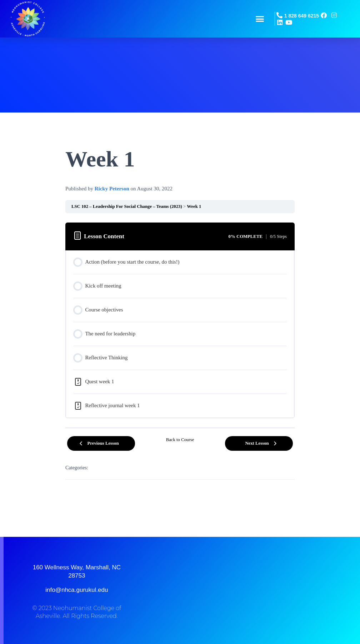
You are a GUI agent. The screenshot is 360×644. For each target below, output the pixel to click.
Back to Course (180, 440)
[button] (260, 19)
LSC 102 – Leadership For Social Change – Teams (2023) (127, 206)
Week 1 (194, 206)
